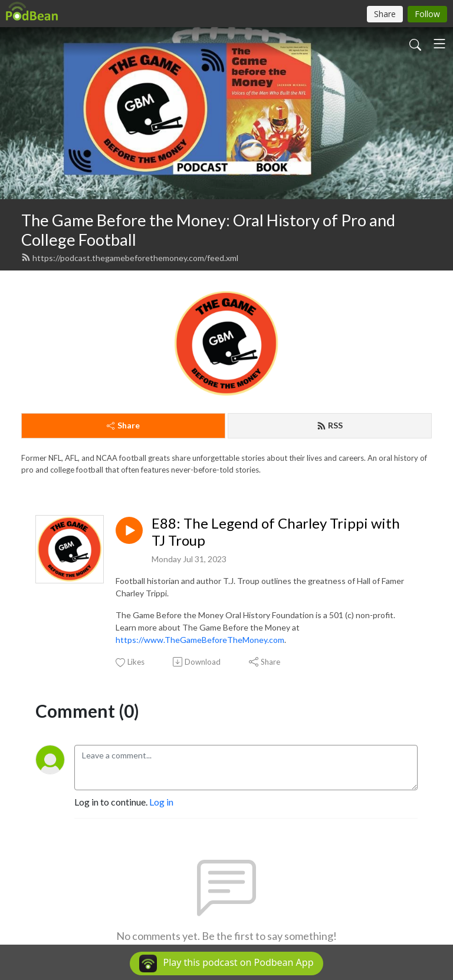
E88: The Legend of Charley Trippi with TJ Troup (276, 532)
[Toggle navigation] (439, 44)
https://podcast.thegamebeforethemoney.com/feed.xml (130, 258)
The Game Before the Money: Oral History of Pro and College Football (208, 230)
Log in (161, 802)
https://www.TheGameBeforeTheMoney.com (200, 640)
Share (123, 425)
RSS (330, 425)
